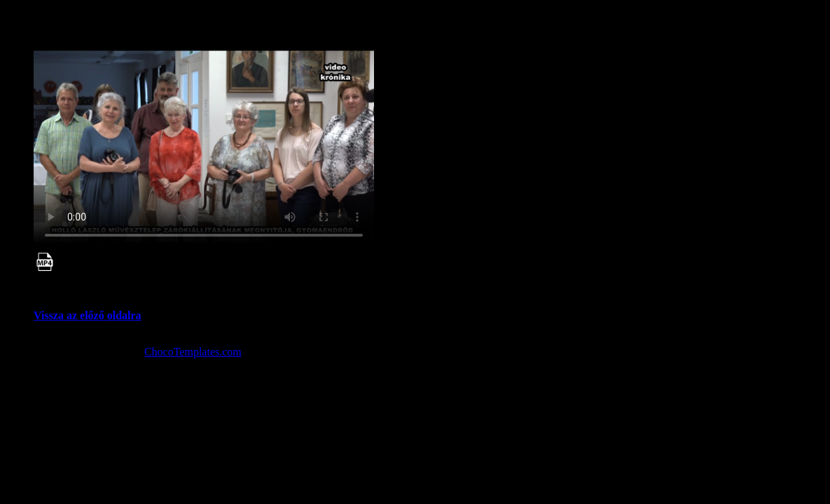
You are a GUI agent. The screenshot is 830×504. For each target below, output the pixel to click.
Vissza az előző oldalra (88, 315)
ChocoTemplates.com (193, 352)
